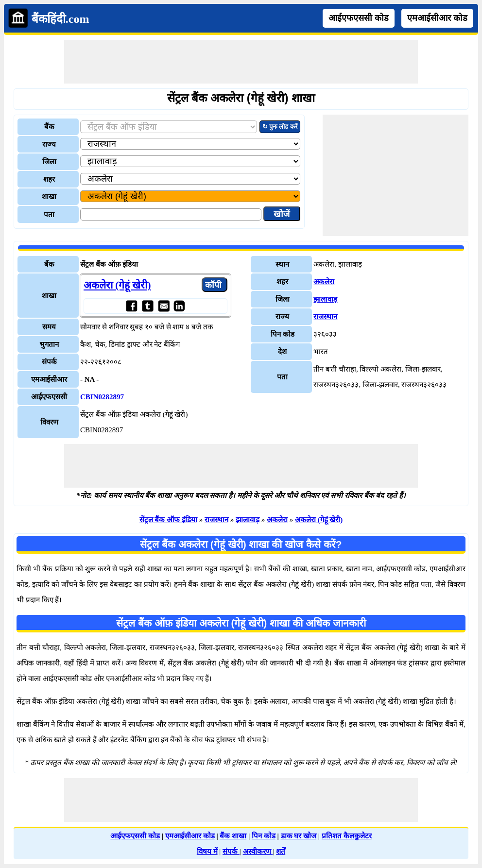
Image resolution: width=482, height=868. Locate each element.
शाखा (49, 197)
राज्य (49, 144)
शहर (49, 179)
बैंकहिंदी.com (60, 19)
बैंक (49, 127)
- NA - (89, 379)
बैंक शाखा (233, 836)
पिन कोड (264, 836)
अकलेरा (324, 282)
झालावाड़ (325, 299)
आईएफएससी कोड (359, 18)
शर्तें (281, 851)
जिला (49, 162)
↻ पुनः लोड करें (280, 127)
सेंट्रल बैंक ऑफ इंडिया (168, 520)
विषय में (207, 851)
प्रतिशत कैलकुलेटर (347, 836)
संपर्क (231, 851)
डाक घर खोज (299, 836)
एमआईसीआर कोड (437, 18)
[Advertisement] (241, 62)
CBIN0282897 (102, 397)
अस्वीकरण (258, 851)
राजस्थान (325, 317)
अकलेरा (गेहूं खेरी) (117, 285)
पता (49, 215)
